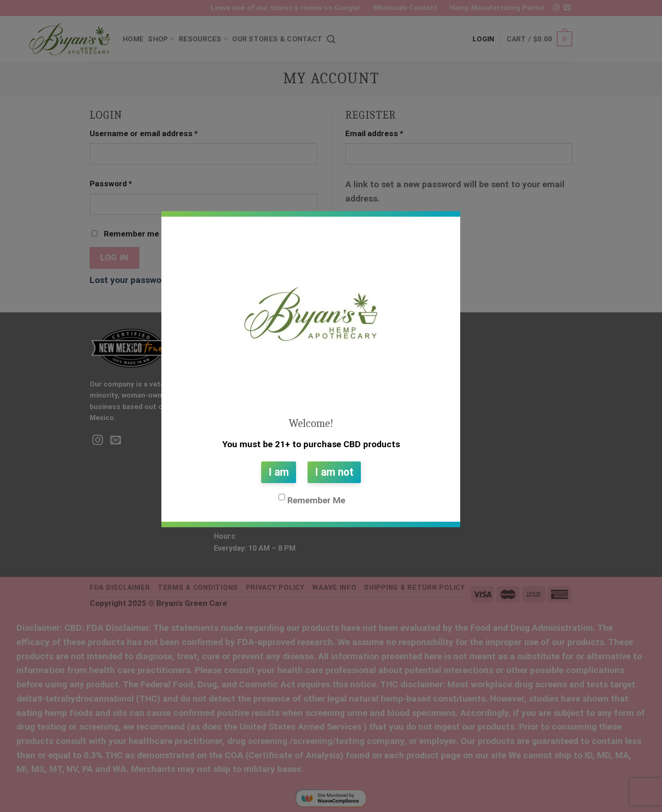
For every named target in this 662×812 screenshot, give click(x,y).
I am (279, 472)
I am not (334, 472)
